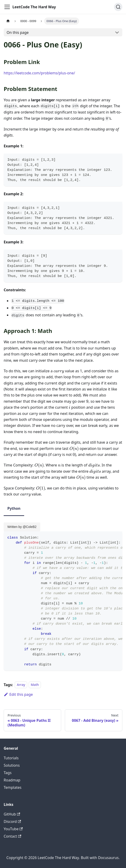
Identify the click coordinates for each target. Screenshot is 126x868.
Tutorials (11, 758)
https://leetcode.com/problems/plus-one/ (39, 73)
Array (21, 685)
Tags (8, 773)
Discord (12, 821)
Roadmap (12, 780)
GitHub (12, 814)
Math (35, 685)
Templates (13, 787)
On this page (18, 32)
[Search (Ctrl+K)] (118, 7)
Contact (12, 836)
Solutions (12, 765)
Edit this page (18, 694)
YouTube (13, 829)
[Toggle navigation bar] (7, 7)
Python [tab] (14, 508)
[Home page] (8, 21)
